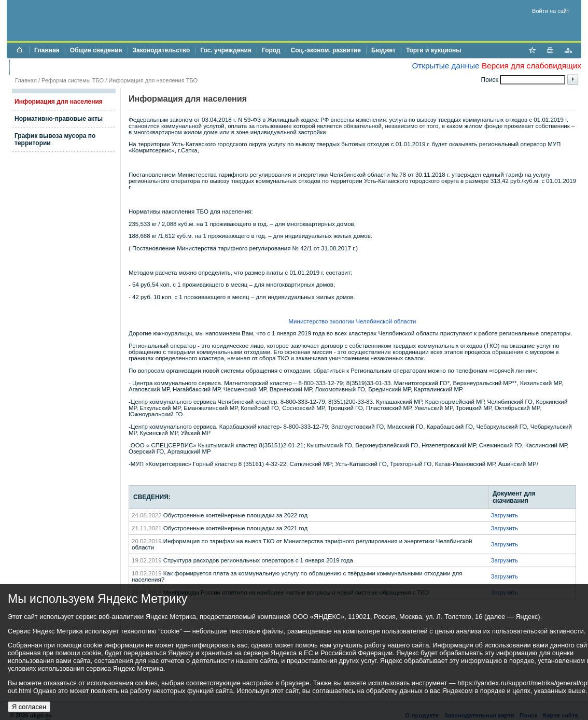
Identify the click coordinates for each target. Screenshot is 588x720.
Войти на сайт (551, 11)
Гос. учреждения (226, 50)
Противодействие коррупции (59, 67)
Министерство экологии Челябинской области (353, 321)
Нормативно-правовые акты (59, 119)
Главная (47, 50)
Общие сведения (96, 50)
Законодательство (162, 50)
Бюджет (383, 50)
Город (271, 50)
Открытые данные (445, 66)
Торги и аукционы (434, 50)
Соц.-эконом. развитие (326, 50)
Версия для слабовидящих (531, 66)
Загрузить (504, 515)
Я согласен (29, 707)
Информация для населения (59, 102)
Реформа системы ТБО (73, 80)
